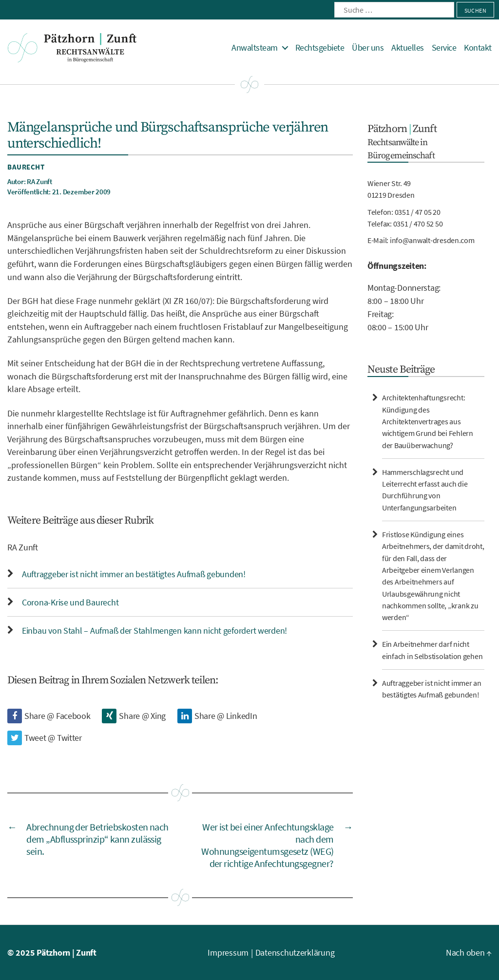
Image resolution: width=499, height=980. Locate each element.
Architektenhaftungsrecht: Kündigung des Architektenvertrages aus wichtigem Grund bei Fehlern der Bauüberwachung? (428, 421)
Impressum (228, 952)
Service (444, 48)
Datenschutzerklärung (295, 952)
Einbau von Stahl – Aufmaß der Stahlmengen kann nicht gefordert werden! (154, 631)
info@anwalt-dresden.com (432, 240)
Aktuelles (408, 48)
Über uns (368, 48)
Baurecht (26, 167)
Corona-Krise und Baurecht (70, 602)
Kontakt (478, 48)
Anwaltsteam (255, 48)
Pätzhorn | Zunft (67, 952)
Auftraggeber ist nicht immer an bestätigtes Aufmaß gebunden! (134, 574)
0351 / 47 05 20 (418, 212)
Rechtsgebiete (320, 48)
